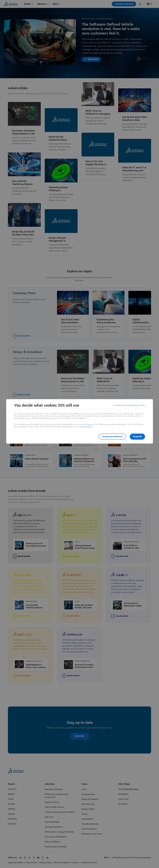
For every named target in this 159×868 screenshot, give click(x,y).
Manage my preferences (112, 437)
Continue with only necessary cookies (129, 405)
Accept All (137, 437)
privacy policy (86, 427)
